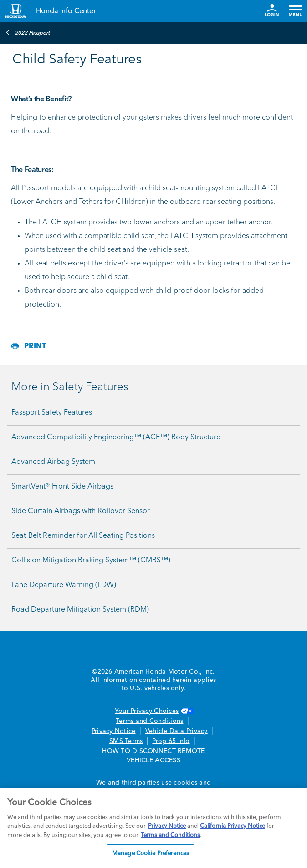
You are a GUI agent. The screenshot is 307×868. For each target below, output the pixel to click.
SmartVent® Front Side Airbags (62, 487)
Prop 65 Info (171, 741)
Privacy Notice (114, 731)
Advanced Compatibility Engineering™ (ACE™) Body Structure (116, 437)
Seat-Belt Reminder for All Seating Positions (83, 536)
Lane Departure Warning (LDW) (64, 585)
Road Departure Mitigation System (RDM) (80, 610)
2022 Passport (28, 32)
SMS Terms (126, 741)
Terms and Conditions (149, 721)
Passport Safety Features (52, 413)
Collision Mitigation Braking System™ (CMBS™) (91, 561)
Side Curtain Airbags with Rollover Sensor (81, 511)
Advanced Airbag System (53, 462)
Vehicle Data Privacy (177, 731)
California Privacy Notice (233, 826)
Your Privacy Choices (153, 711)
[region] (153, 828)
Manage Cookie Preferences (151, 854)
